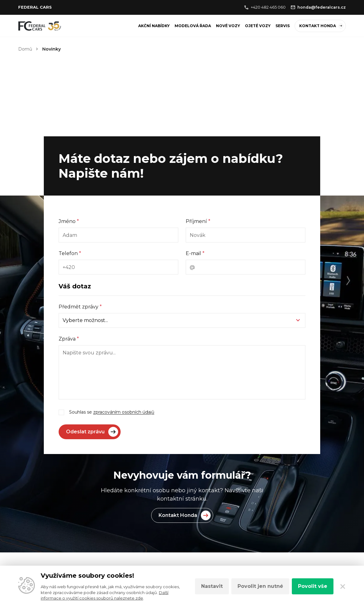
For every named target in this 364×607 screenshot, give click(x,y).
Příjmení (198, 221)
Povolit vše (313, 586)
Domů (25, 49)
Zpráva (69, 339)
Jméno (69, 221)
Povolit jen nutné (260, 586)
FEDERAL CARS (35, 7)
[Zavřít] (343, 586)
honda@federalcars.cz (318, 7)
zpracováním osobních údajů (124, 412)
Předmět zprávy (80, 307)
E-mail (195, 253)
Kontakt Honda (321, 26)
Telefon (70, 253)
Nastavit (212, 586)
